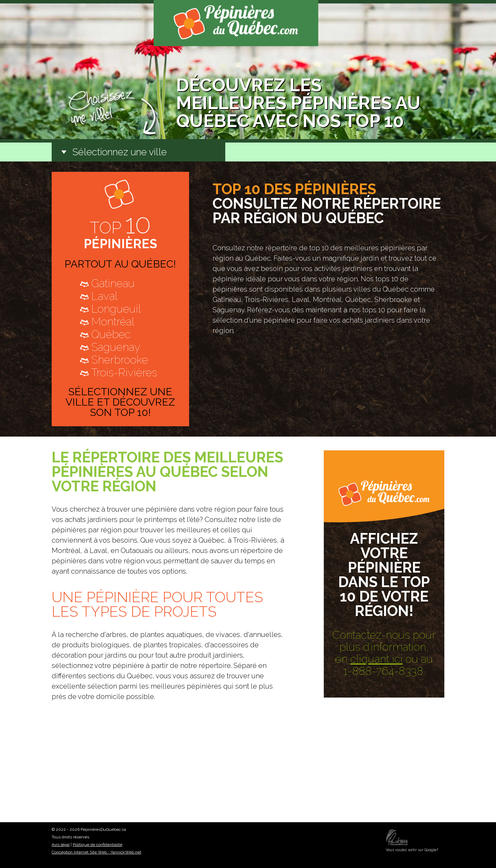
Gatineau (113, 283)
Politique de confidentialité (97, 845)
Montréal (113, 321)
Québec (111, 334)
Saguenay (116, 347)
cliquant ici (376, 659)
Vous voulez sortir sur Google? (412, 850)
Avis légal (61, 845)
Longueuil (116, 309)
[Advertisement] (248, 769)
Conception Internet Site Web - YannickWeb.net (96, 852)
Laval (104, 296)
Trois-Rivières (124, 372)
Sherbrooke (120, 360)
